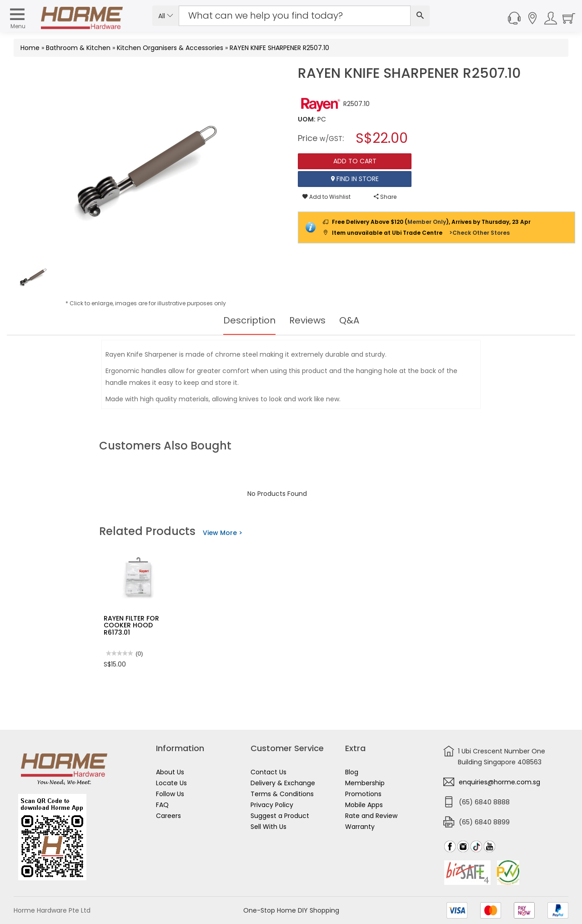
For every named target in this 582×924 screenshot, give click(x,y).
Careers (168, 816)
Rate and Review (371, 816)
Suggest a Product (280, 816)
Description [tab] (249, 320)
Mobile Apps (364, 805)
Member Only (427, 222)
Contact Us (268, 772)
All (166, 16)
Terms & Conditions (282, 794)
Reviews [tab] (307, 320)
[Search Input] (295, 16)
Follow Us (170, 794)
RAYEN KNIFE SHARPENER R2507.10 (279, 48)
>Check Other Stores (479, 233)
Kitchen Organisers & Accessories (170, 48)
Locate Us (171, 783)
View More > (223, 533)
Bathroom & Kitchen (78, 48)
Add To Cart (355, 161)
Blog (352, 772)
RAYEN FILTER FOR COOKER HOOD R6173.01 (131, 625)
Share (385, 197)
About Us (170, 772)
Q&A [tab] (349, 320)
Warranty (360, 827)
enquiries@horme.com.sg (499, 782)
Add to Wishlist (326, 197)
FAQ (162, 805)
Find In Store (355, 179)
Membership (365, 783)
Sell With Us (268, 827)
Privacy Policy (272, 805)
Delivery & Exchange (283, 783)
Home (30, 48)
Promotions (363, 794)
